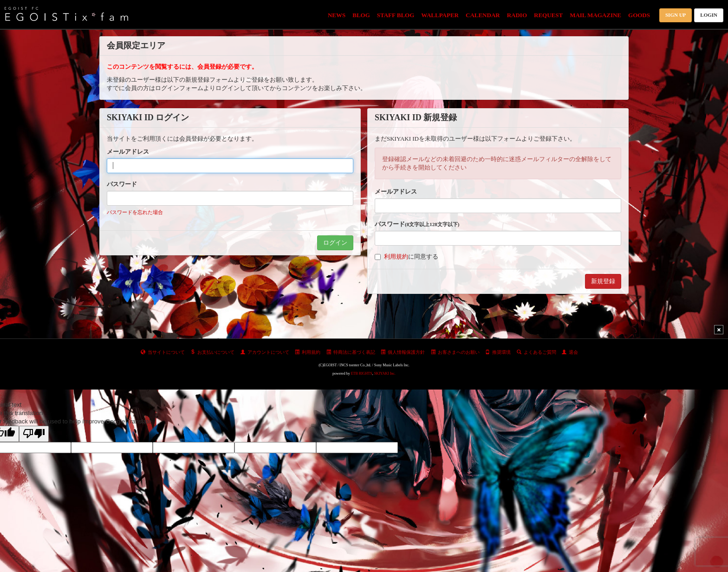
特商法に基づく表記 (351, 352)
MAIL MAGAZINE (595, 15)
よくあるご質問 (536, 352)
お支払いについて (212, 352)
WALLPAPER (440, 15)
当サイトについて (163, 352)
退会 (570, 352)
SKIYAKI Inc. (385, 374)
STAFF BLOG (396, 15)
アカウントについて (265, 352)
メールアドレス (128, 152)
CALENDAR (483, 15)
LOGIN (709, 15)
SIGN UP (676, 15)
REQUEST (548, 15)
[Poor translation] (34, 434)
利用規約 (396, 257)
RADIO (517, 15)
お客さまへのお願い (455, 352)
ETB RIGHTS (362, 374)
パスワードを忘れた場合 (135, 212)
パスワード (122, 184)
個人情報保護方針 (403, 352)
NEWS (337, 15)
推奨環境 (498, 352)
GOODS (639, 15)
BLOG (361, 15)
